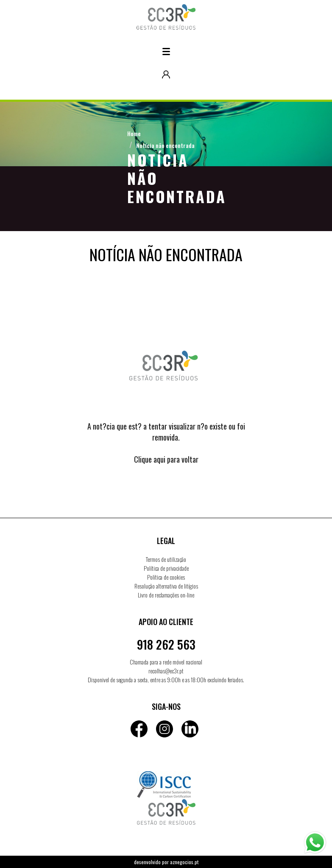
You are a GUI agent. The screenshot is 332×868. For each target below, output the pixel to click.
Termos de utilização (166, 559)
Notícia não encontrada (165, 145)
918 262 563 (166, 644)
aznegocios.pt (184, 862)
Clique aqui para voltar (166, 459)
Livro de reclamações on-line (166, 595)
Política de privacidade (166, 568)
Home (134, 133)
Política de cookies (166, 577)
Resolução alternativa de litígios (166, 586)
